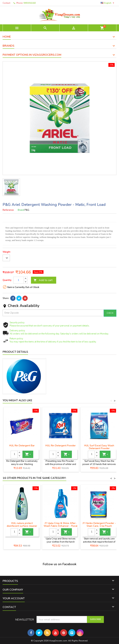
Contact (6, 3)
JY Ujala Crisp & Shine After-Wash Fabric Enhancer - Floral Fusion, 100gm (61, 526)
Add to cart (43, 280)
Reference (8, 210)
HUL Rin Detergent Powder (61, 446)
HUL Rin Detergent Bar (22, 446)
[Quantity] (18, 280)
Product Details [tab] (15, 352)
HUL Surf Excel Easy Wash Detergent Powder (99, 447)
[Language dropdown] (108, 3)
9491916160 (30, 3)
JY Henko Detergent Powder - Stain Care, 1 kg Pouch (99, 525)
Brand (21, 210)
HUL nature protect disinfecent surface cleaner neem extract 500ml (22, 526)
